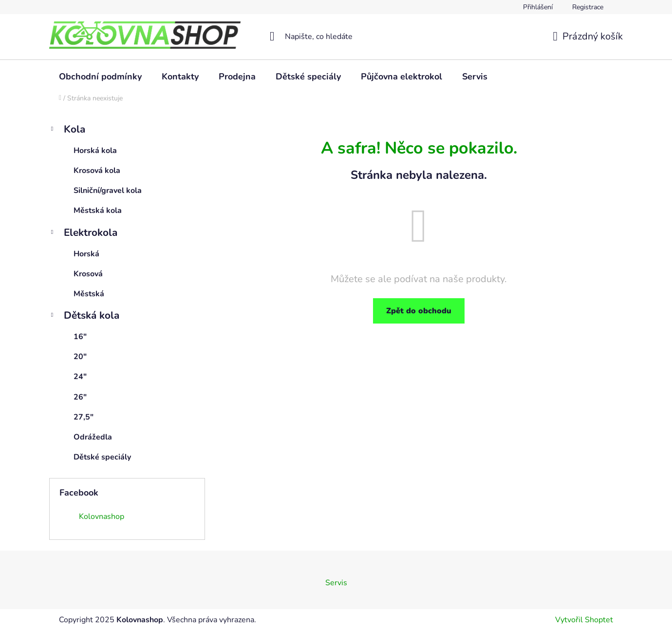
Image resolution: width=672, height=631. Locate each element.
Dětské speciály (102, 457)
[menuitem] (100, 76)
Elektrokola (83, 234)
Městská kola (98, 210)
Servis (336, 583)
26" (80, 397)
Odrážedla (93, 437)
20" (80, 357)
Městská (89, 294)
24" (80, 377)
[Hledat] (336, 37)
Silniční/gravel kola (108, 191)
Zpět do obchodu (419, 311)
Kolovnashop (102, 516)
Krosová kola (97, 171)
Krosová (88, 274)
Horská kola (95, 151)
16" (80, 337)
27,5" (84, 417)
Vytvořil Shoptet (584, 620)
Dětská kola (84, 316)
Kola (67, 130)
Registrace (588, 7)
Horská (86, 254)
